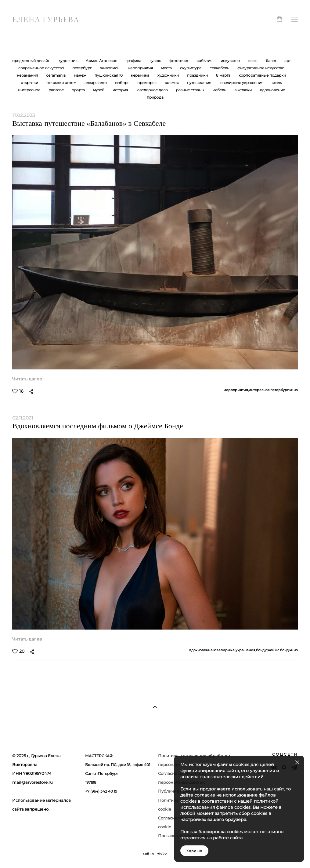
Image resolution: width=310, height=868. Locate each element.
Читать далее (27, 379)
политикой (266, 801)
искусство (231, 61)
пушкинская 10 (109, 75)
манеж (81, 75)
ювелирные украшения (242, 83)
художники (169, 75)
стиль (277, 83)
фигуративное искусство (261, 68)
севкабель (220, 68)
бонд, (261, 650)
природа (155, 97)
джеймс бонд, (277, 650)
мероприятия (141, 68)
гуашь (156, 61)
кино (253, 61)
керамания (28, 75)
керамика (141, 75)
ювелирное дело (153, 90)
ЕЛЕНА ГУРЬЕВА (46, 19)
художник (68, 61)
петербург (83, 68)
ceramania (56, 75)
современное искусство (42, 68)
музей (99, 90)
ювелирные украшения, (235, 650)
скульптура (191, 68)
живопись (110, 68)
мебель (220, 90)
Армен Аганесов (102, 61)
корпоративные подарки (262, 75)
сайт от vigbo (155, 854)
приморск (147, 83)
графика (134, 61)
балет (271, 61)
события (205, 61)
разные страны (191, 90)
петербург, (280, 390)
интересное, (260, 390)
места (167, 68)
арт (287, 61)
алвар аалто (96, 83)
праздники (198, 75)
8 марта (224, 75)
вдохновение (272, 90)
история (121, 90)
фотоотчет (179, 61)
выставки (243, 90)
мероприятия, (236, 390)
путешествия (200, 83)
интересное (30, 90)
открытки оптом (62, 83)
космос (172, 83)
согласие (205, 795)
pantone (57, 90)
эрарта (79, 90)
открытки (30, 83)
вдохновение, (201, 650)
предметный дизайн (32, 61)
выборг (123, 83)
